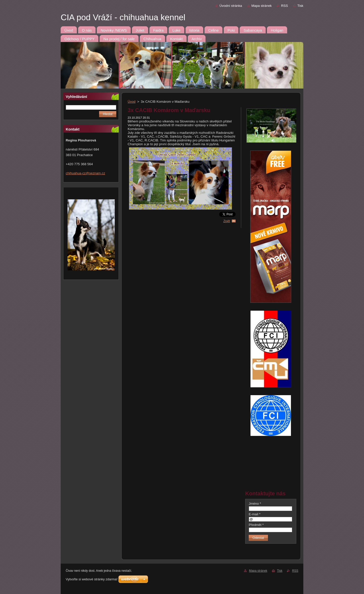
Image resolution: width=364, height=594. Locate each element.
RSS (285, 6)
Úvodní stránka (231, 6)
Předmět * (256, 525)
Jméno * (255, 504)
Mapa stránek (262, 6)
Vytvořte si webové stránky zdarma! (92, 579)
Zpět (227, 221)
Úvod (132, 102)
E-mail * (255, 514)
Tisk (300, 6)
